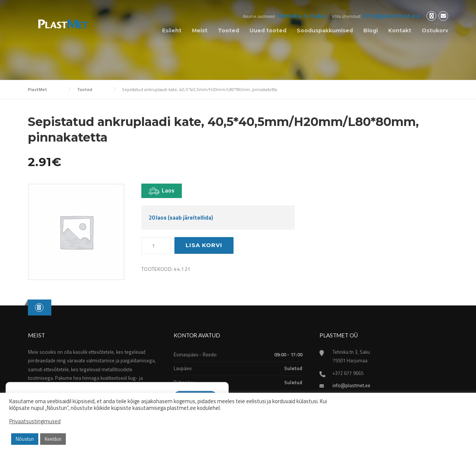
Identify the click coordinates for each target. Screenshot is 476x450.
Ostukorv (435, 30)
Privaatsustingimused (35, 421)
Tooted (229, 30)
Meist (200, 30)
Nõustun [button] (25, 439)
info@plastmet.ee (391, 16)
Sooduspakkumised (325, 30)
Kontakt (400, 30)
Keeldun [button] (53, 439)
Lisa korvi (204, 245)
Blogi (371, 30)
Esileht (172, 30)
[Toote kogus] (156, 246)
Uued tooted (268, 30)
